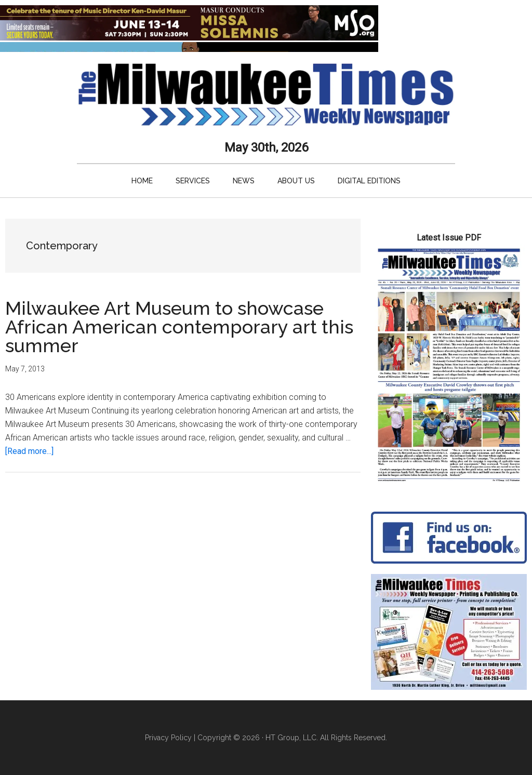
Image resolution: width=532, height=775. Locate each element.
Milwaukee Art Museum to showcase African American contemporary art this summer (179, 327)
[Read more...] (29, 451)
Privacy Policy (168, 738)
